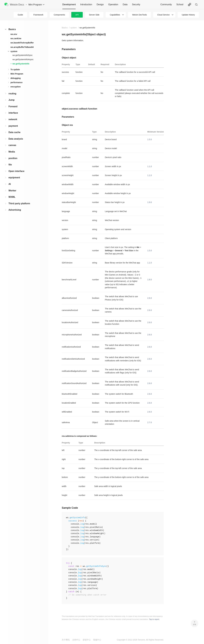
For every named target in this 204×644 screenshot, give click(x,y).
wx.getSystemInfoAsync (23, 59)
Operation (113, 4)
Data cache (15, 132)
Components (59, 15)
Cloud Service (163, 15)
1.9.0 (150, 202)
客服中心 (97, 640)
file (10, 165)
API (77, 15)
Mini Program (17, 74)
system (14, 51)
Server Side (94, 15)
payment (13, 126)
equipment (14, 178)
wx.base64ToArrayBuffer (22, 43)
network (13, 119)
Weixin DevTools (139, 15)
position (13, 158)
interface (13, 113)
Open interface (16, 171)
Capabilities (115, 15)
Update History (188, 15)
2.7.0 (150, 422)
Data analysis (16, 139)
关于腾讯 (66, 640)
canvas (12, 145)
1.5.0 (150, 139)
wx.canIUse (16, 38)
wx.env (14, 34)
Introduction (86, 4)
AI (10, 184)
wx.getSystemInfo (21, 64)
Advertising (15, 210)
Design (100, 4)
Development (69, 4)
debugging (16, 78)
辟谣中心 (87, 640)
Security (136, 4)
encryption (16, 87)
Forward (13, 106)
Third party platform (19, 203)
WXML (12, 197)
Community (166, 4)
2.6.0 (150, 298)
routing (12, 94)
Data (125, 4)
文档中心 (76, 640)
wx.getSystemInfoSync (23, 55)
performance (17, 82)
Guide (20, 15)
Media (12, 152)
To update (15, 70)
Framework (38, 15)
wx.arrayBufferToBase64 (22, 47)
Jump (12, 100)
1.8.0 (150, 280)
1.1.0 (150, 166)
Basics (12, 29)
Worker (12, 191)
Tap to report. (154, 619)
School (180, 4)
